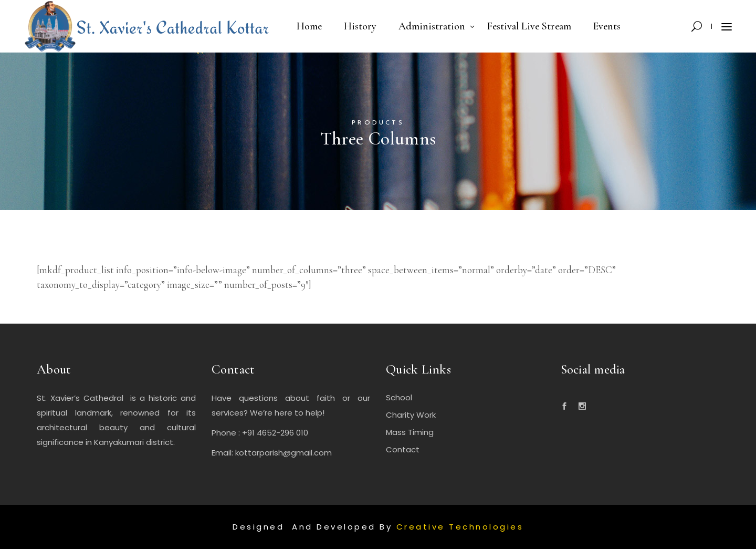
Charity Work (411, 415)
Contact (403, 449)
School (399, 397)
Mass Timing (410, 432)
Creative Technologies (460, 527)
